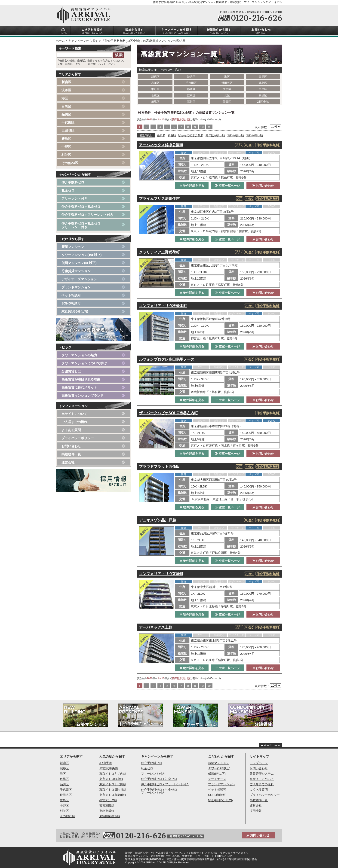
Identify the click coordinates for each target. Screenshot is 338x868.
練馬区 (155, 102)
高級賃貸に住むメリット (79, 387)
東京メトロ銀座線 (111, 779)
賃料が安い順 (236, 135)
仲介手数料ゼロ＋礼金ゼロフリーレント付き (81, 225)
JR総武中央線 (109, 768)
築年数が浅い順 (215, 135)
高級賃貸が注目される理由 (81, 379)
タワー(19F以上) (219, 768)
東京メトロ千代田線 (113, 784)
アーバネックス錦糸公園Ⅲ (161, 145)
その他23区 (70, 163)
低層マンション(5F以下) (79, 263)
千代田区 (191, 83)
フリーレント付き (74, 198)
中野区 (155, 89)
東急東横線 (107, 811)
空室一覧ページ (227, 186)
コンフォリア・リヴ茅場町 (161, 574)
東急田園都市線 (110, 816)
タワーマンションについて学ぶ (84, 363)
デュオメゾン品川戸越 (157, 520)
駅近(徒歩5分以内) (75, 311)
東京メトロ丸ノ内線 (113, 774)
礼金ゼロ (68, 190)
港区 (227, 77)
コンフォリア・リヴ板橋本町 (163, 306)
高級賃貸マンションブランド (83, 396)
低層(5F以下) (217, 774)
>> (209, 127)
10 (202, 127)
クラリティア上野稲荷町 (159, 252)
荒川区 (191, 102)
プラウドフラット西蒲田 (159, 467)
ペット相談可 (71, 295)
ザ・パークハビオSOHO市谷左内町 (168, 413)
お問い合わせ (263, 186)
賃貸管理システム (262, 774)
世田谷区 (227, 83)
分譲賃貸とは (71, 371)
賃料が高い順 (255, 135)
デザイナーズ (217, 779)
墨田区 (227, 102)
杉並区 (191, 89)
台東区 (155, 95)
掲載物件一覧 (71, 454)
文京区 (227, 89)
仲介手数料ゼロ (73, 182)
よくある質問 (71, 430)
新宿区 (155, 77)
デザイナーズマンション (79, 279)
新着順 (172, 135)
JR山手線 (106, 763)
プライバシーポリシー (78, 438)
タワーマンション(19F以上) (81, 255)
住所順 (161, 135)
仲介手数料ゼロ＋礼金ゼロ (81, 207)
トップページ (259, 763)
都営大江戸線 (108, 800)
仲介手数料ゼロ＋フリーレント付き (87, 215)
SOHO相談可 (71, 303)
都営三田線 (107, 806)
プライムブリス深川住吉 (159, 199)
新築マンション (73, 247)
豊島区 (263, 83)
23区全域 (263, 102)
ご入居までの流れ (74, 422)
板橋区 (263, 95)
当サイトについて (74, 414)
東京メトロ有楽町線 (113, 795)
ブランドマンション (76, 287)
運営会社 (68, 462)
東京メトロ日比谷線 (113, 790)
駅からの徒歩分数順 (191, 135)
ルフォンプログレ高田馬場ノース (167, 359)
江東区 (191, 95)
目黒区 (263, 77)
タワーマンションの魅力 (79, 355)
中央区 (263, 89)
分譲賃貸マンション (76, 271)
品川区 (155, 83)
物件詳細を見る (192, 186)
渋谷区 (191, 77)
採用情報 (256, 811)
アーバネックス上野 (156, 627)
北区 (227, 95)
